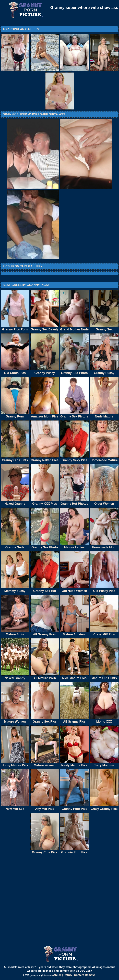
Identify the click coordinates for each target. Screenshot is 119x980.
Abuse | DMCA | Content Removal (75, 975)
